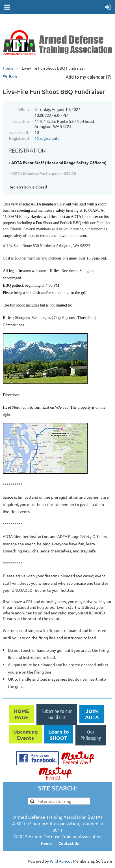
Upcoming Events (26, 735)
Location (21, 121)
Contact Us (69, 843)
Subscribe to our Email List (57, 714)
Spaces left (19, 132)
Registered (19, 138)
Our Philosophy (91, 735)
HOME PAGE (21, 714)
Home (8, 68)
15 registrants (47, 138)
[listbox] (89, 77)
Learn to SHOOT (59, 735)
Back (13, 77)
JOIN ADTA (92, 714)
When (24, 109)
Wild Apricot (61, 861)
